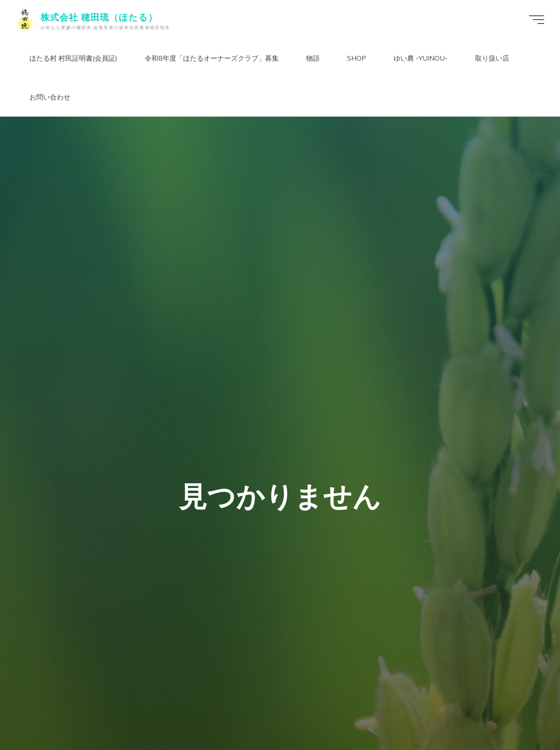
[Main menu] (535, 20)
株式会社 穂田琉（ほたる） (100, 17)
